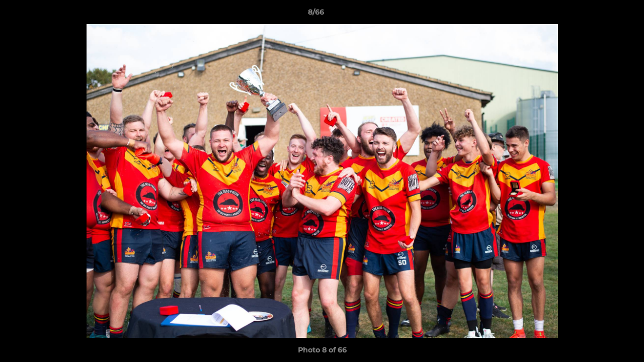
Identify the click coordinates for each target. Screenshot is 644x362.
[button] (602, 15)
